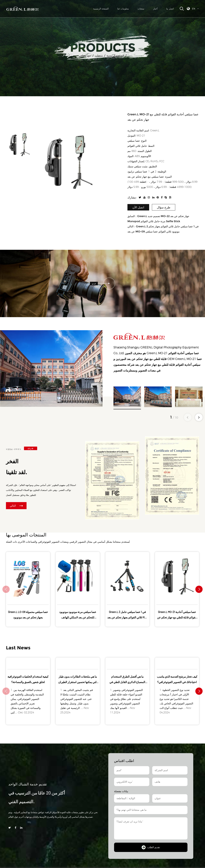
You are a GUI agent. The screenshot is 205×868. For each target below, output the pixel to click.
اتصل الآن (138, 207)
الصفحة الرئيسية (101, 9)
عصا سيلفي (85, 56)
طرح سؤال (164, 207)
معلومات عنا (123, 9)
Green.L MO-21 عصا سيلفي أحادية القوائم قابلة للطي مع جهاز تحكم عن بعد (177, 617)
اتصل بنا (170, 9)
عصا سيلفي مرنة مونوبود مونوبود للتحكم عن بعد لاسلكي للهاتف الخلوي (78, 617)
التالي (16, 506)
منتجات (141, 9)
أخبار (155, 9)
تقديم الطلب (151, 847)
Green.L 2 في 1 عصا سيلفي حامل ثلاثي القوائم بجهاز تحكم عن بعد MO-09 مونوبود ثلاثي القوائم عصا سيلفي (127, 617)
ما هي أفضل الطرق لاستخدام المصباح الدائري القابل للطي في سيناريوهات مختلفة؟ (127, 682)
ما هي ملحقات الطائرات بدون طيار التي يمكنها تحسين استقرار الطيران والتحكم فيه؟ (78, 682)
